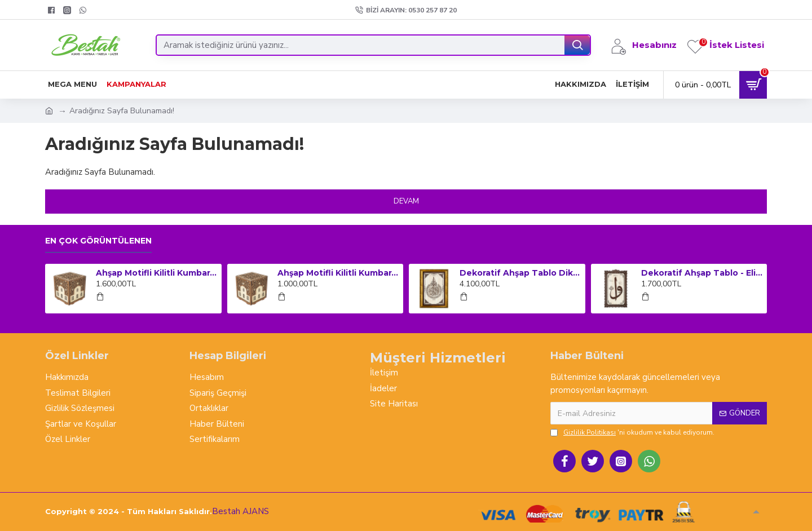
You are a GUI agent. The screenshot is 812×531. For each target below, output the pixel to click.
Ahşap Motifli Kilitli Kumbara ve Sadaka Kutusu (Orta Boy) (338, 273)
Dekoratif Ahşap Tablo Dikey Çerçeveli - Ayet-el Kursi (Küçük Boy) (520, 273)
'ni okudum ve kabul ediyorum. (632, 432)
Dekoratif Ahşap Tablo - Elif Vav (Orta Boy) (702, 273)
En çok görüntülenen (98, 241)
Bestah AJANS (240, 511)
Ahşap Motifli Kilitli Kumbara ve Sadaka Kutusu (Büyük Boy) (157, 273)
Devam (406, 201)
